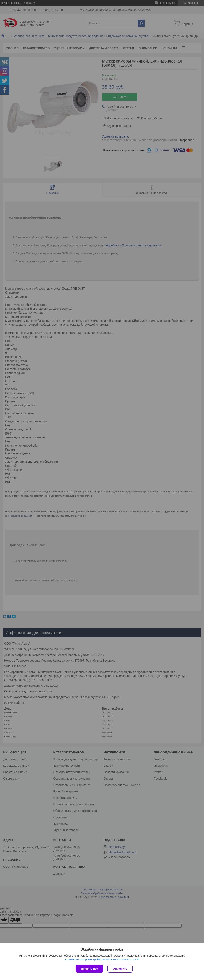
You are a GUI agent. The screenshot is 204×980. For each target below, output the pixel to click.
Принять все (89, 969)
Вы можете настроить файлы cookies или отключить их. (101, 960)
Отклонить (120, 969)
